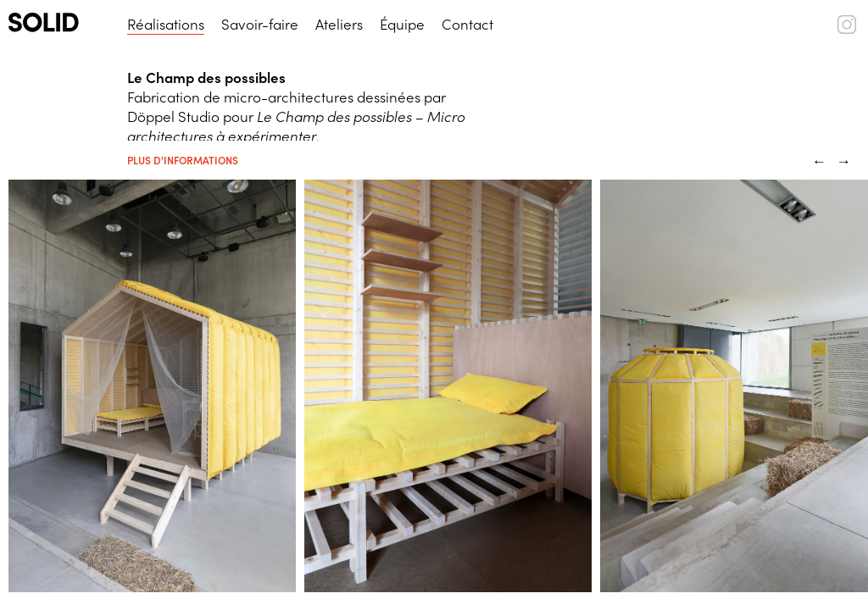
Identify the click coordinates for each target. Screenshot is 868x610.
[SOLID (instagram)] (847, 28)
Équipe (402, 24)
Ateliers (339, 24)
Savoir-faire (260, 24)
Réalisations (166, 24)
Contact (467, 24)
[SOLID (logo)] (59, 22)
